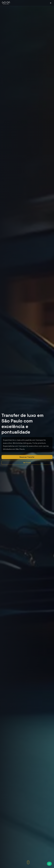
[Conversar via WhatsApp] (49, 864)
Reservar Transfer (27, 457)
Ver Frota (27, 463)
